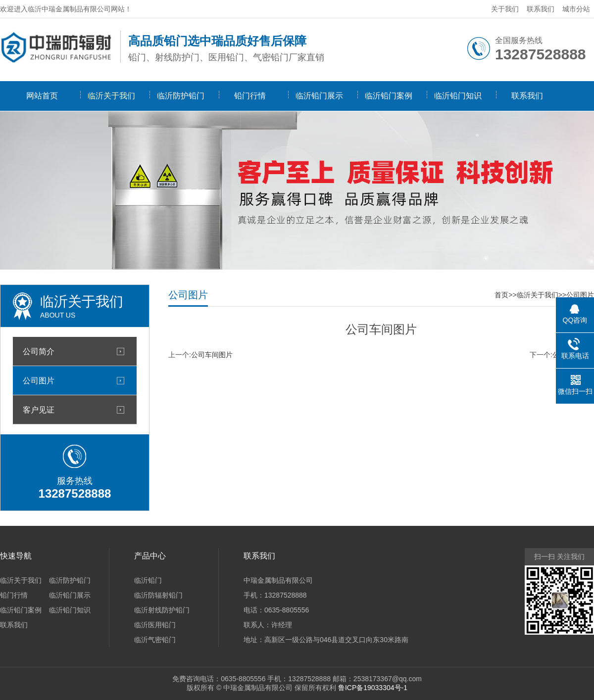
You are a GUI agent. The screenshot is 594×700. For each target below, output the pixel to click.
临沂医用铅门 (155, 625)
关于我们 (505, 9)
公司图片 (39, 380)
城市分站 (576, 9)
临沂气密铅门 (155, 640)
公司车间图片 (212, 355)
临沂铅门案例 (389, 96)
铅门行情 (250, 96)
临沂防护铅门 (181, 96)
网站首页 (42, 96)
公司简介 (39, 351)
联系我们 (541, 9)
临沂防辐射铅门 (158, 595)
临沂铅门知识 (458, 96)
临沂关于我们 (111, 96)
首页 (501, 295)
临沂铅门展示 (319, 96)
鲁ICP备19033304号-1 (373, 688)
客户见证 (39, 410)
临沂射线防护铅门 (162, 610)
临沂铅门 (148, 580)
